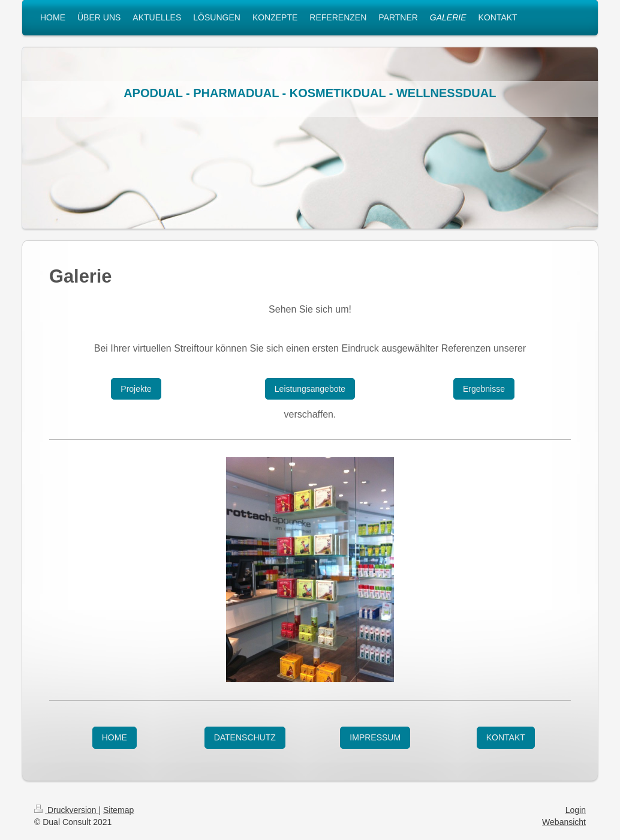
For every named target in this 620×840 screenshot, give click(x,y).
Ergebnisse (484, 389)
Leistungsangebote (310, 389)
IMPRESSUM (375, 737)
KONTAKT (506, 737)
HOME (115, 737)
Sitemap (118, 810)
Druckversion (66, 810)
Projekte (136, 389)
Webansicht (564, 822)
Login (576, 810)
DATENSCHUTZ (245, 737)
